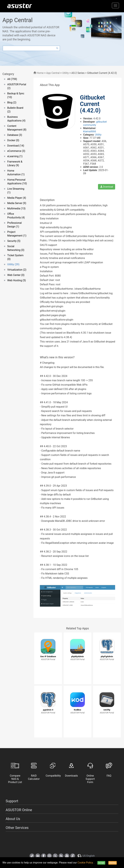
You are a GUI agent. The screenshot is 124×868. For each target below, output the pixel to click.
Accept (101, 863)
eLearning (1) (15, 156)
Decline (112, 863)
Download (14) (16, 146)
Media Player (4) (17, 198)
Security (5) (14, 241)
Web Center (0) (16, 275)
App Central (53, 73)
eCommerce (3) (16, 151)
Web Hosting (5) (17, 280)
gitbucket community (95, 123)
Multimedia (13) (16, 208)
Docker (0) (13, 140)
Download (107, 187)
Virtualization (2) (17, 270)
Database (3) (15, 135)
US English (86, 856)
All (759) (12, 79)
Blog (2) (12, 103)
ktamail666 (90, 131)
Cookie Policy (86, 863)
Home (39, 73)
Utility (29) (13, 264)
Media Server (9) (17, 203)
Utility (66, 73)
